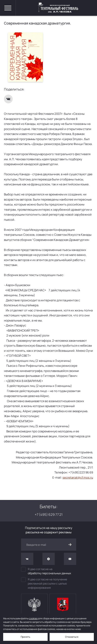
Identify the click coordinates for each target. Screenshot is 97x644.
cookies (33, 618)
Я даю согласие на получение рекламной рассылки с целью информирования (44, 583)
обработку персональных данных (49, 573)
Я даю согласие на (49, 571)
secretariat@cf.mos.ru (78, 478)
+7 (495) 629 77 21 (49, 514)
